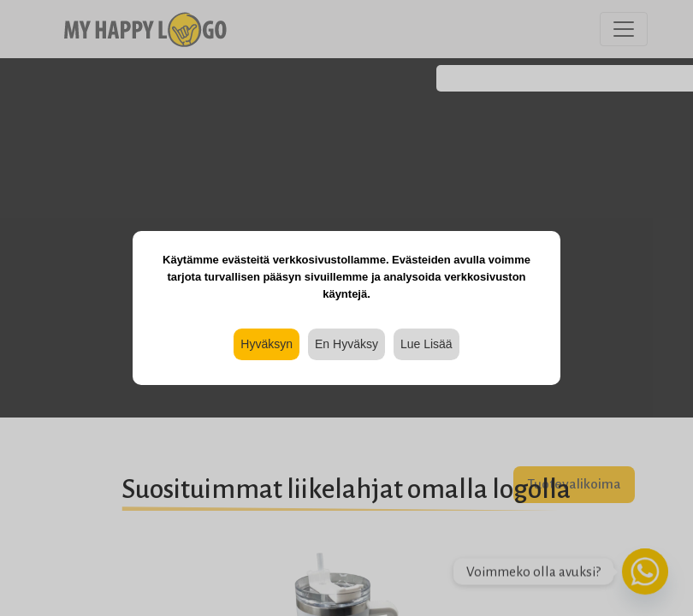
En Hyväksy (346, 344)
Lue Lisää (426, 344)
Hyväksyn (267, 344)
